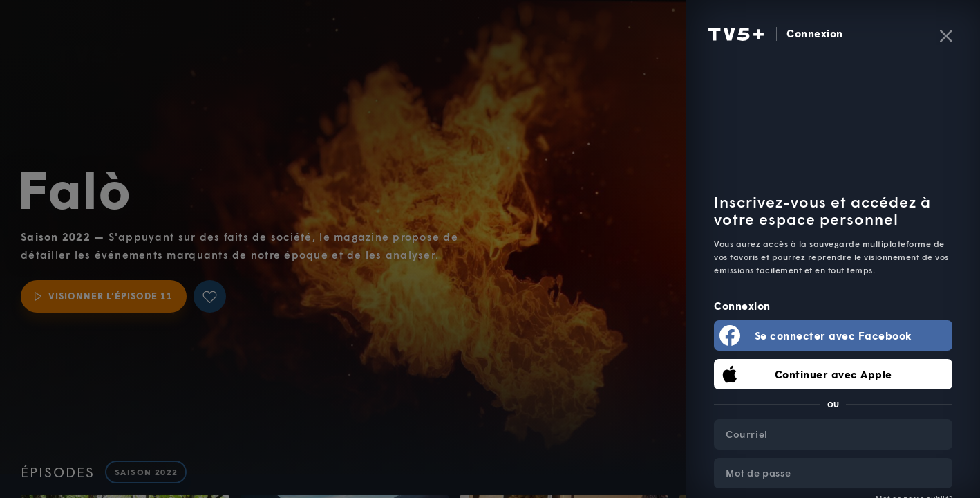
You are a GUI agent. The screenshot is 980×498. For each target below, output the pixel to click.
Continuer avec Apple (833, 374)
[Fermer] (946, 36)
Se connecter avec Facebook (833, 335)
